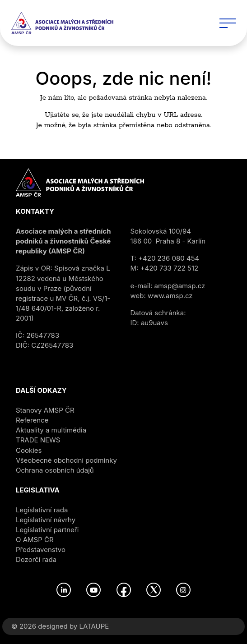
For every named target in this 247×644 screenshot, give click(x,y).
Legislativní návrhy (46, 520)
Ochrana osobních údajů (55, 470)
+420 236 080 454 (169, 258)
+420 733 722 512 (170, 268)
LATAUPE (94, 626)
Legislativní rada (42, 510)
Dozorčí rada (36, 559)
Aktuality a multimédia (51, 430)
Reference (32, 420)
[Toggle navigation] (228, 23)
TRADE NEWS (38, 440)
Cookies (29, 450)
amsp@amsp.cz (180, 286)
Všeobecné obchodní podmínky (66, 460)
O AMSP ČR (35, 540)
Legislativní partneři (47, 530)
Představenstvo (41, 550)
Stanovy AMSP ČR (45, 410)
